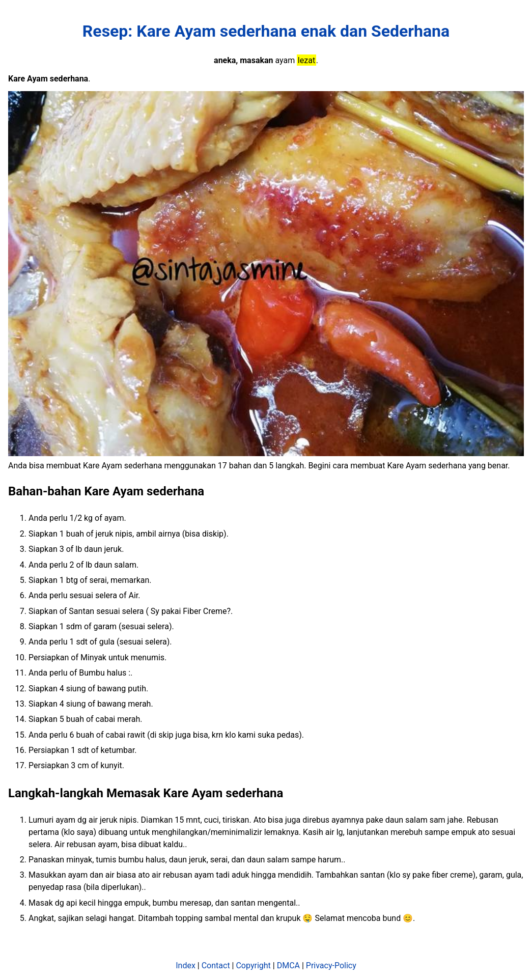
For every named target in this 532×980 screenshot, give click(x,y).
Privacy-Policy (331, 965)
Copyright (253, 965)
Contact (216, 965)
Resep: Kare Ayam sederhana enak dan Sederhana (266, 31)
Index (186, 965)
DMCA (288, 965)
